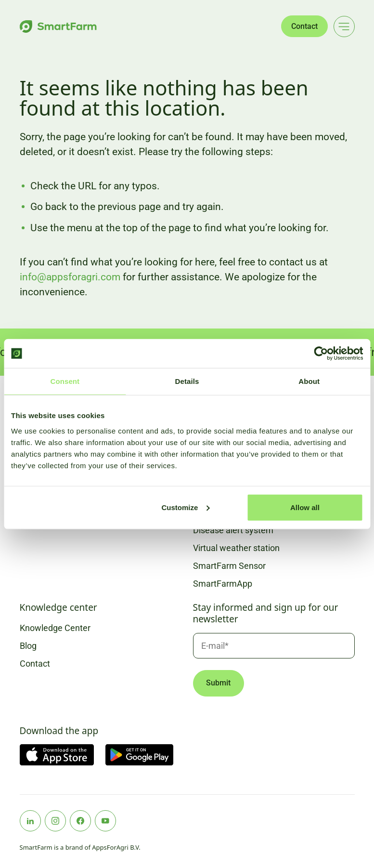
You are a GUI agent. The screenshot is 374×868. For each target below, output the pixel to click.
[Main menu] (344, 26)
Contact (304, 26)
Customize (186, 507)
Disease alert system (233, 530)
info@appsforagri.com (70, 277)
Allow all (305, 507)
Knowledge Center (55, 628)
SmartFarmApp (223, 584)
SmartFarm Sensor (229, 566)
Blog (28, 646)
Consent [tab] (65, 381)
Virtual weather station (236, 548)
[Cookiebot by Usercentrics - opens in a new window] (321, 354)
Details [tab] (187, 381)
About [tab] (309, 381)
